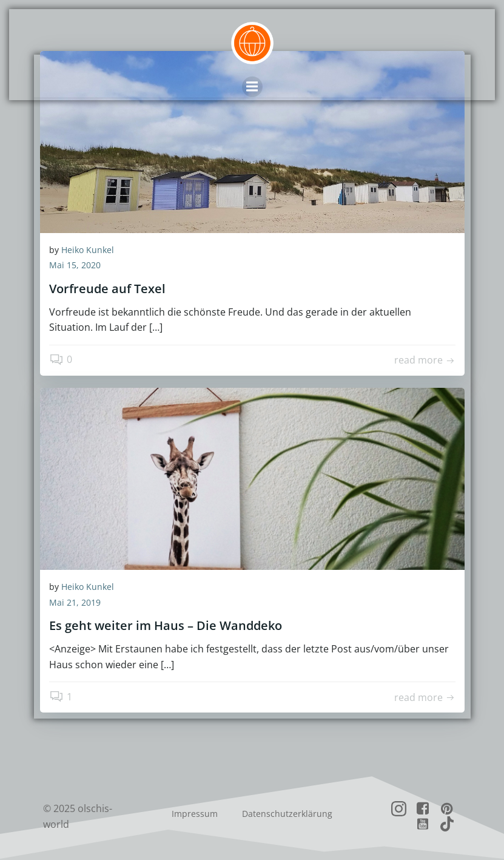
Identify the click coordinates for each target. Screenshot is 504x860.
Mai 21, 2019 (75, 603)
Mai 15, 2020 (75, 266)
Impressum (195, 814)
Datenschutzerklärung (287, 814)
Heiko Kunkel (88, 250)
